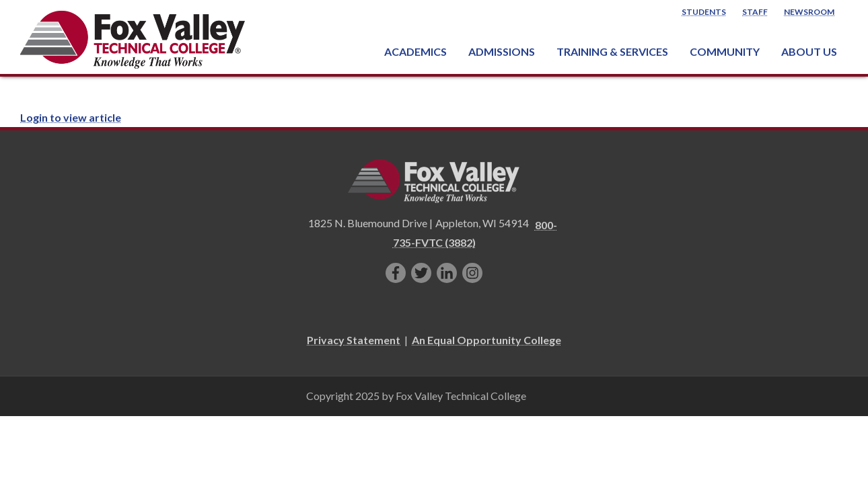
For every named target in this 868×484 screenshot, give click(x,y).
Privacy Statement (354, 340)
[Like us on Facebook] (396, 273)
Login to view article (71, 117)
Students (704, 12)
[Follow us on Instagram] (472, 273)
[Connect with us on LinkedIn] (447, 273)
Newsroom (809, 12)
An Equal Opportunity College (486, 340)
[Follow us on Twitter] (421, 273)
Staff (755, 12)
